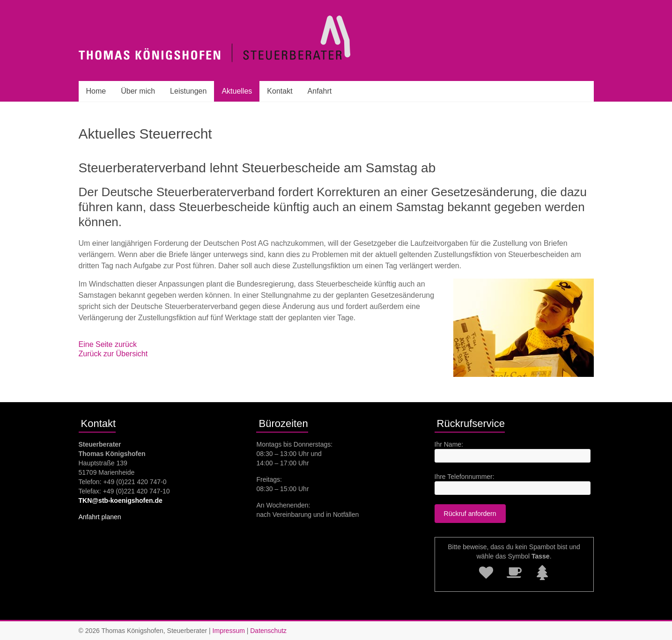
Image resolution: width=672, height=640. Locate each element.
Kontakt (280, 91)
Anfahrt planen (100, 517)
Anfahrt (320, 91)
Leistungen (188, 91)
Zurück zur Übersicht (113, 354)
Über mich (138, 91)
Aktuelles (237, 91)
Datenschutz (268, 631)
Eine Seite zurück (108, 344)
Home (96, 91)
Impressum (229, 631)
